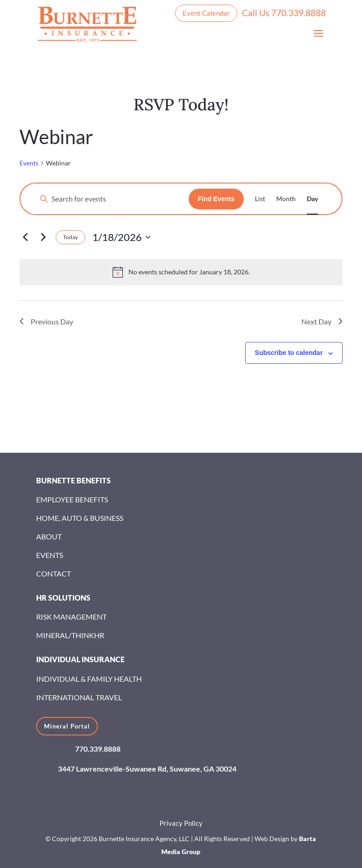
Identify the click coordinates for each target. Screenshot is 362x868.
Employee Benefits (72, 499)
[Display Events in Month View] (286, 199)
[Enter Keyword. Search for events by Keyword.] (111, 199)
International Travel (79, 697)
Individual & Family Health (89, 679)
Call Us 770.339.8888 (284, 13)
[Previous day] (25, 237)
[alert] (181, 272)
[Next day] (43, 237)
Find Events (216, 199)
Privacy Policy (181, 823)
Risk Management (71, 617)
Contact (54, 573)
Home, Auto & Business (80, 518)
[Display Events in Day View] (312, 199)
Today (70, 237)
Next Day (322, 321)
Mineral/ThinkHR (70, 635)
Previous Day (46, 321)
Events (29, 163)
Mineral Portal (67, 726)
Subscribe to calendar (289, 353)
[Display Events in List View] (260, 199)
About (49, 536)
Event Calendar (206, 13)
